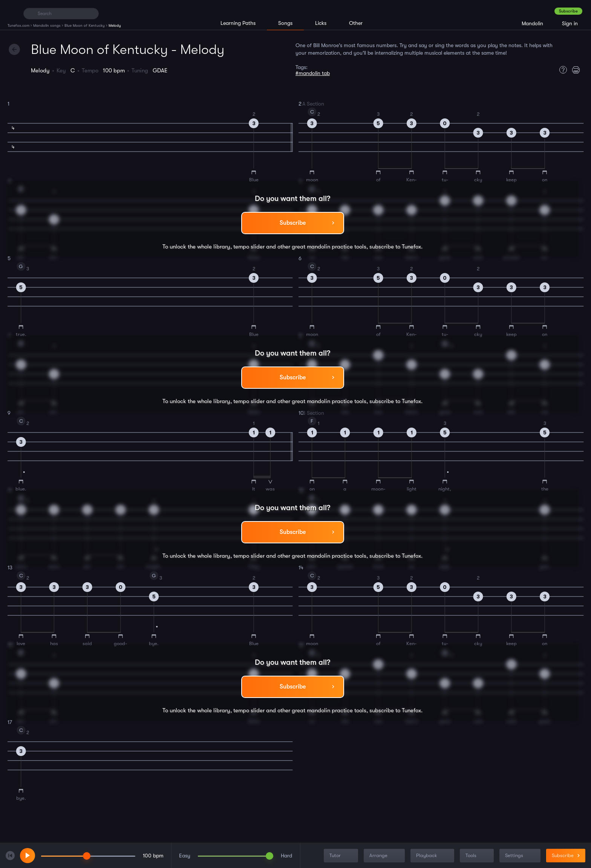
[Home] (12, 13)
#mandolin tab (313, 73)
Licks (321, 23)
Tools (478, 856)
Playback (433, 856)
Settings (521, 856)
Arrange (385, 856)
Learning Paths (238, 23)
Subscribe (568, 11)
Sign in (570, 23)
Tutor (342, 856)
